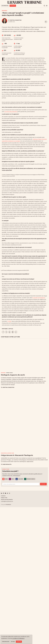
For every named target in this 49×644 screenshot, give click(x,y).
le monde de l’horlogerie (39, 298)
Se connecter (5, 6)
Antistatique (8, 504)
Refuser (13, 642)
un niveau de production (11, 112)
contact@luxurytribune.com (7, 501)
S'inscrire (43, 484)
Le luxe (9, 321)
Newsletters (4, 498)
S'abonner (13, 6)
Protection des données (7, 500)
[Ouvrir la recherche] (44, 6)
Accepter (19, 642)
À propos (3, 496)
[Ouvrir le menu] (47, 6)
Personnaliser (6, 642)
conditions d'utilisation (18, 638)
